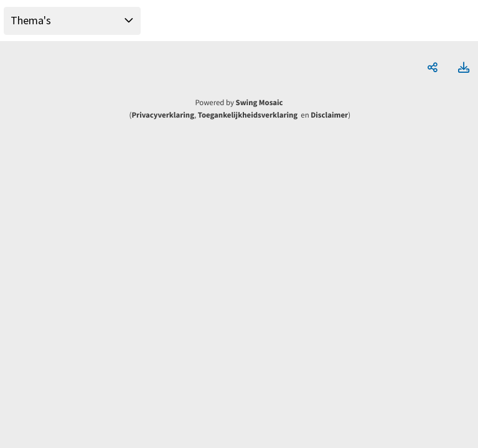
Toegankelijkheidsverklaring (248, 115)
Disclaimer (329, 115)
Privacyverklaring (163, 115)
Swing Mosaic (260, 103)
